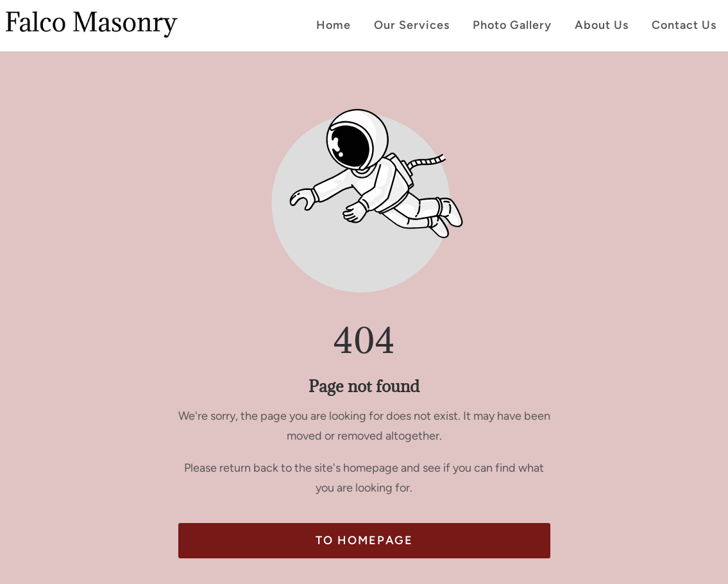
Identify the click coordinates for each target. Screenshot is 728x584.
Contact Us (684, 25)
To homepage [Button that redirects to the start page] (364, 540)
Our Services (412, 25)
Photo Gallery (512, 25)
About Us (602, 25)
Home (334, 25)
